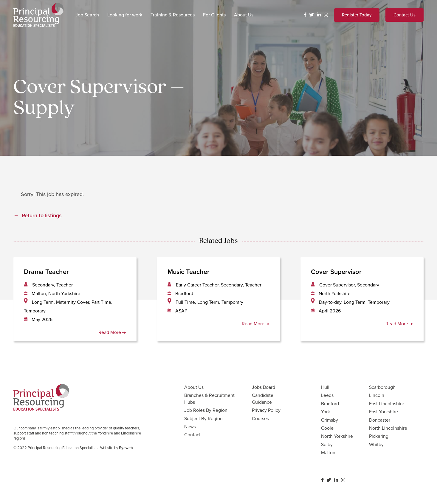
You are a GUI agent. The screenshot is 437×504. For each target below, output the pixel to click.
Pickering (379, 436)
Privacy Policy (266, 410)
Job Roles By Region (206, 410)
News (190, 427)
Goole (327, 428)
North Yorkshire (337, 436)
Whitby (376, 444)
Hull (325, 387)
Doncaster (380, 420)
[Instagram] (326, 15)
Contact (192, 435)
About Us (194, 387)
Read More (112, 332)
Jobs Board (264, 387)
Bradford (330, 404)
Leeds (327, 395)
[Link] (39, 15)
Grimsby (330, 420)
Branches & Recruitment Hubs (209, 399)
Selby (327, 444)
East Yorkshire (383, 412)
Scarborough (382, 387)
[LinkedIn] (319, 15)
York (326, 412)
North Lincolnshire (388, 428)
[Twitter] (312, 15)
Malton (328, 453)
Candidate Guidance (263, 399)
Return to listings (42, 215)
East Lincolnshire (387, 404)
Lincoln (377, 395)
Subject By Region (203, 419)
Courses (260, 419)
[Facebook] (305, 15)
